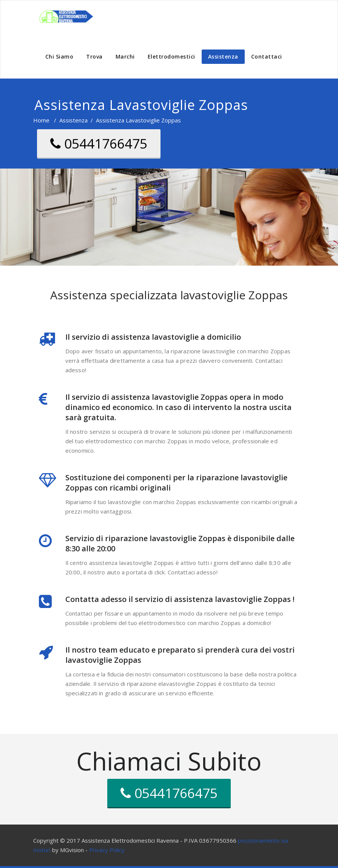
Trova (94, 56)
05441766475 (99, 143)
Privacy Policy (107, 850)
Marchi (125, 56)
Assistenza (223, 56)
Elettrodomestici (171, 56)
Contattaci (267, 56)
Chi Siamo (59, 56)
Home (41, 120)
